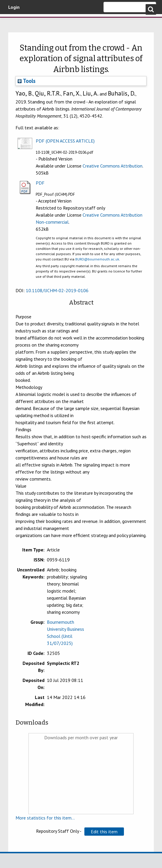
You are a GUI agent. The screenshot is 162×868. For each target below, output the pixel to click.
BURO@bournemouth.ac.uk (97, 259)
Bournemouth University (35, 24)
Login (14, 7)
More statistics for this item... (45, 818)
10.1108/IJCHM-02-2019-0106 (57, 290)
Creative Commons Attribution (112, 166)
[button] (104, 832)
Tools (27, 81)
